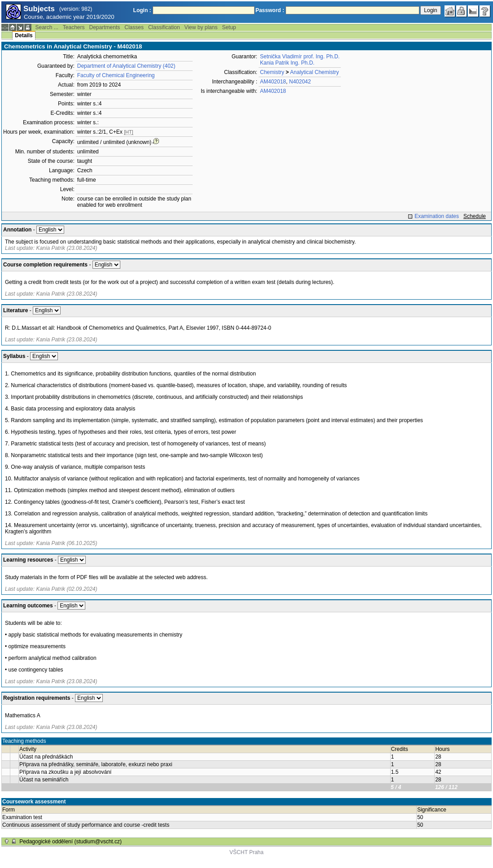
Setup (229, 27)
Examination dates (437, 216)
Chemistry (272, 72)
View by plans (201, 27)
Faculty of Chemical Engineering (116, 75)
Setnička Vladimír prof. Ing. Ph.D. (300, 57)
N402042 (300, 82)
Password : (270, 10)
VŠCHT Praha (246, 852)
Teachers (74, 27)
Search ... (46, 27)
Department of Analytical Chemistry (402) (126, 66)
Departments (105, 27)
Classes (134, 27)
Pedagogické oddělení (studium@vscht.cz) (70, 842)
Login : (142, 10)
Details (24, 35)
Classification (164, 27)
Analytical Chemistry (315, 72)
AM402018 (273, 82)
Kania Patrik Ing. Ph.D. (287, 63)
